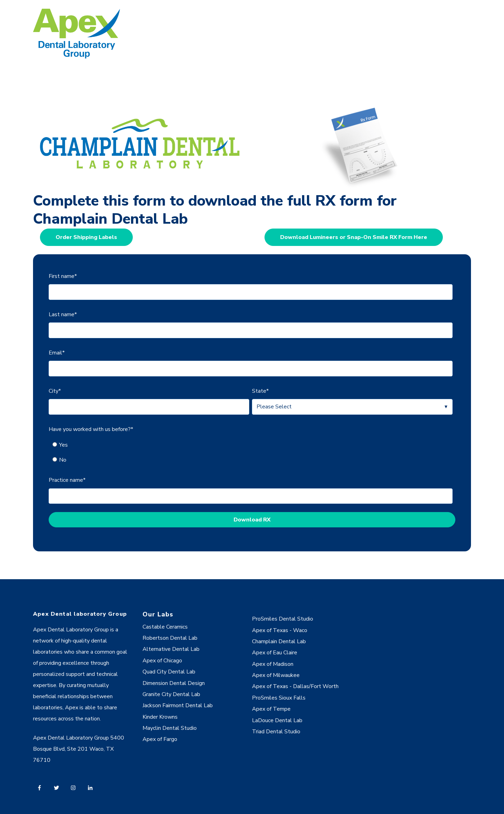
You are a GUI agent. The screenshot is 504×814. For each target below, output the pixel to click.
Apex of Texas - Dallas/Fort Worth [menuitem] (295, 686)
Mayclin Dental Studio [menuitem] (170, 728)
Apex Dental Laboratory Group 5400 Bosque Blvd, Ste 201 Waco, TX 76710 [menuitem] (79, 749)
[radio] (254, 445)
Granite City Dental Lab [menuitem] (171, 694)
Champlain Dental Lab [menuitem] (279, 641)
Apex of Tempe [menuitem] (271, 709)
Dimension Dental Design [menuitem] (174, 683)
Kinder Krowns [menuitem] (160, 717)
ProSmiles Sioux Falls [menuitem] (279, 698)
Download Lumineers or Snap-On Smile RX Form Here (354, 237)
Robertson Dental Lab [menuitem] (170, 638)
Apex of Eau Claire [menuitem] (275, 653)
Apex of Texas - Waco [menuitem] (280, 630)
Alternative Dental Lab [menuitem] (171, 649)
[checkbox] (251, 452)
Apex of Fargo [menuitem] (160, 739)
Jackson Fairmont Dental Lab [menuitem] (178, 705)
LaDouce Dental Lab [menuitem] (277, 720)
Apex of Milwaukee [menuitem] (276, 675)
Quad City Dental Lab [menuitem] (169, 672)
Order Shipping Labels (86, 237)
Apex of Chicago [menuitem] (162, 661)
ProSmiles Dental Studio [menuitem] (283, 619)
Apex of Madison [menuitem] (273, 664)
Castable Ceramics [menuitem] (165, 627)
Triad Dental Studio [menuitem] (276, 732)
